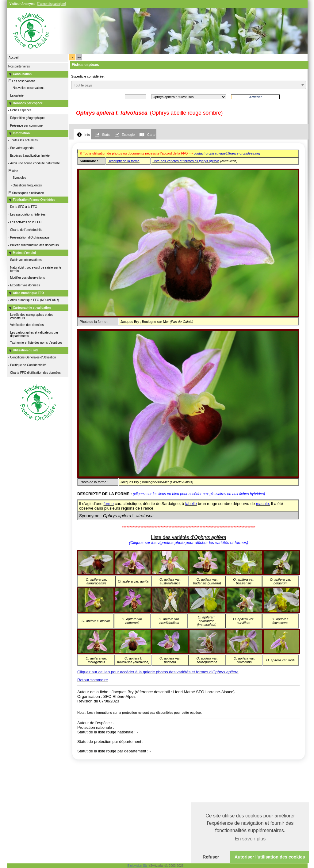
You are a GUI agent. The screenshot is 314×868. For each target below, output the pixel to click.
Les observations (21, 81)
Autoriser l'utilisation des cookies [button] (270, 857)
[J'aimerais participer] (52, 4)
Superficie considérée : (88, 76)
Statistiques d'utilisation (26, 193)
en (79, 57)
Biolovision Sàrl (138, 866)
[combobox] (189, 85)
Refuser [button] (211, 857)
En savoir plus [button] (250, 839)
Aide (13, 171)
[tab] (82, 134)
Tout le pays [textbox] (83, 85)
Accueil (13, 57)
